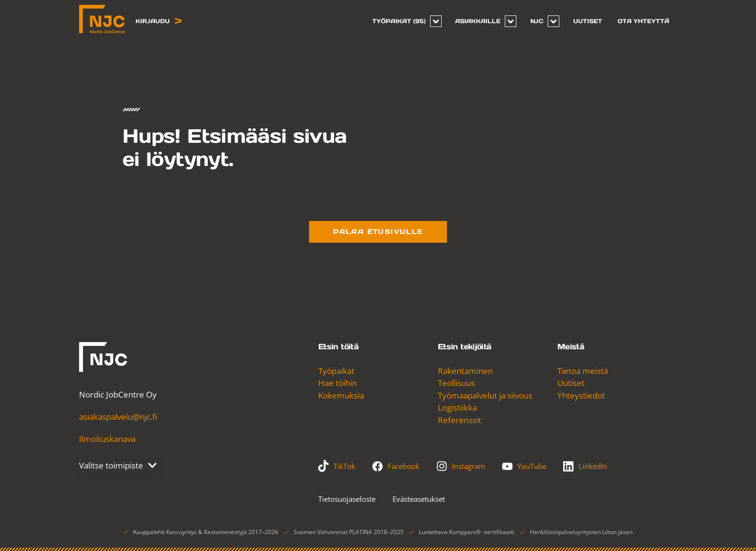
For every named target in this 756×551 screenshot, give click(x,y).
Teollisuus (456, 383)
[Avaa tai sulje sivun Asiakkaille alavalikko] (511, 21)
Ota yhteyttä (643, 21)
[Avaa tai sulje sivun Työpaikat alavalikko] (436, 21)
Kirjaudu (159, 21)
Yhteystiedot (581, 395)
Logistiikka (457, 407)
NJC (537, 21)
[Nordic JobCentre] (103, 357)
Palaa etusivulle (378, 232)
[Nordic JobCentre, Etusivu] (102, 19)
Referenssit (459, 420)
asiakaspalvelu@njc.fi (118, 417)
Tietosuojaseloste (347, 499)
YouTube (524, 466)
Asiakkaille (478, 21)
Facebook (396, 466)
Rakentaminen (465, 371)
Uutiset (588, 21)
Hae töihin (337, 383)
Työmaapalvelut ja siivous (485, 395)
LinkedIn (585, 466)
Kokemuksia (341, 395)
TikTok (337, 466)
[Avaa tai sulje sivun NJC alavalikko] (553, 21)
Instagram (461, 466)
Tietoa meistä (583, 371)
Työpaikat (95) (399, 21)
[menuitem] (403, 21)
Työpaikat (336, 371)
